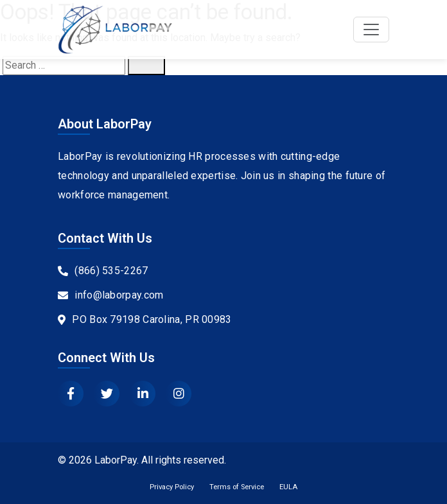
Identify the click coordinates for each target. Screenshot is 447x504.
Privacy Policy (172, 487)
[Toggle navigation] (371, 30)
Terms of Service (237, 487)
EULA (288, 487)
